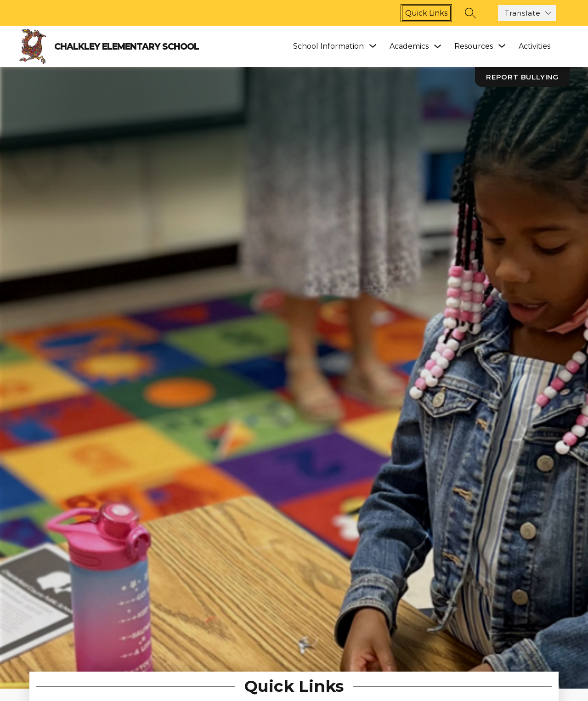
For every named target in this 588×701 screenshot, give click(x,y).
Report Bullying (522, 77)
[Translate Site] (527, 13)
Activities (534, 46)
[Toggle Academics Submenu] (438, 47)
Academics (409, 46)
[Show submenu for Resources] (474, 46)
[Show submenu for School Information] (328, 46)
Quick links (426, 13)
